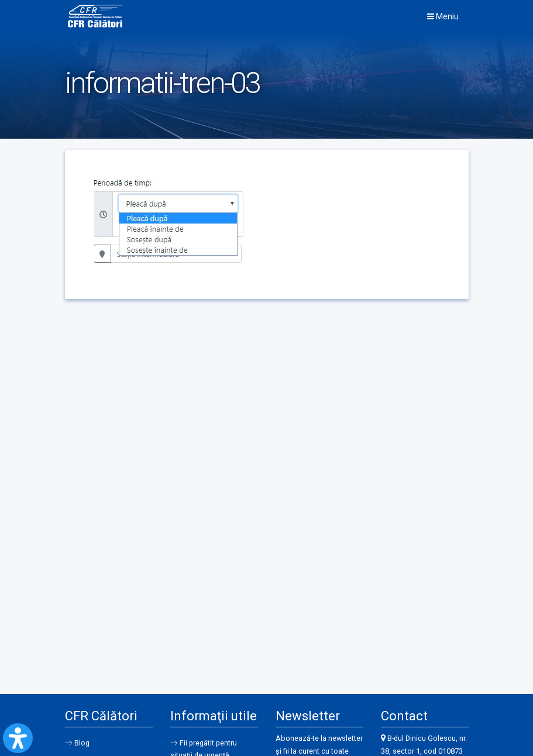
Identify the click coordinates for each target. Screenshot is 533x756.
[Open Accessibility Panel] (18, 738)
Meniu (443, 16)
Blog (82, 743)
